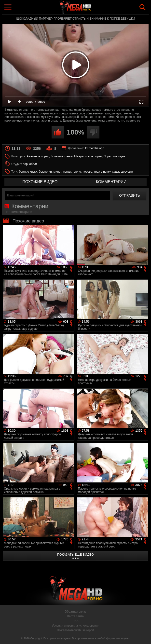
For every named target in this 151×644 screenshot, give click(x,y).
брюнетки (45, 172)
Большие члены (62, 156)
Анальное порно (38, 156)
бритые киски (28, 172)
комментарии (111, 182)
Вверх (144, 635)
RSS (75, 621)
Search (143, 7)
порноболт (30, 164)
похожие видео (40, 182)
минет (57, 172)
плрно (77, 172)
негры (67, 172)
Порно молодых (114, 156)
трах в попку (102, 172)
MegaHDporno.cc (87, 8)
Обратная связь (75, 612)
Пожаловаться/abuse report (75, 630)
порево (87, 172)
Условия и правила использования (75, 626)
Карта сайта (75, 616)
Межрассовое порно (88, 156)
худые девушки (123, 172)
